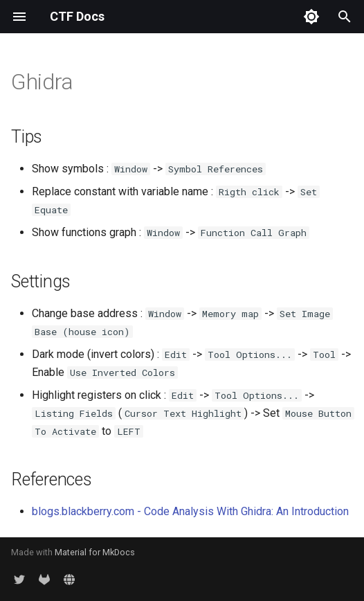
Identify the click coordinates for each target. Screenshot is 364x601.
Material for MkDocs (95, 552)
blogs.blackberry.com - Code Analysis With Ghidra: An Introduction (190, 511)
